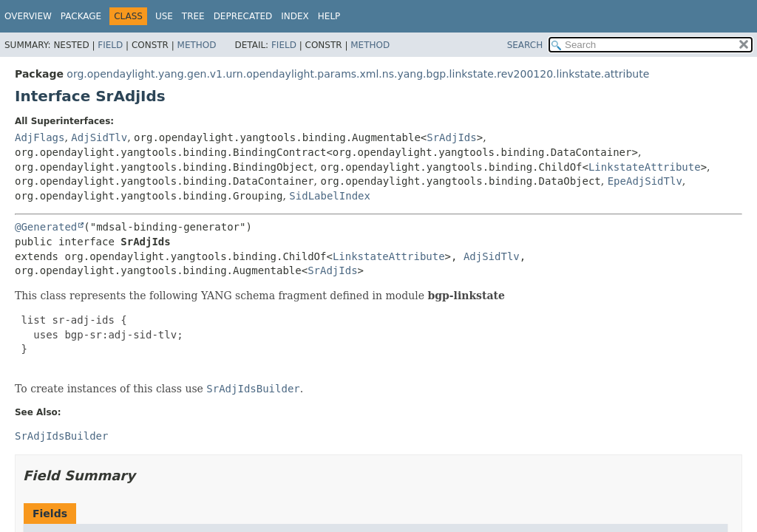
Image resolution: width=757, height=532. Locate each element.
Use (164, 16)
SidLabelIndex (330, 196)
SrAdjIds (451, 137)
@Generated (46, 227)
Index (295, 16)
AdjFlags (40, 137)
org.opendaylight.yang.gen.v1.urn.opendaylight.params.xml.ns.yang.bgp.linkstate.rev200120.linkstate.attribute (358, 74)
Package (81, 16)
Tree (193, 16)
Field (110, 45)
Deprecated (243, 16)
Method (197, 45)
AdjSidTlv (99, 137)
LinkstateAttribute (645, 167)
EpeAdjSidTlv (645, 181)
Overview (28, 16)
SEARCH (525, 45)
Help (329, 16)
